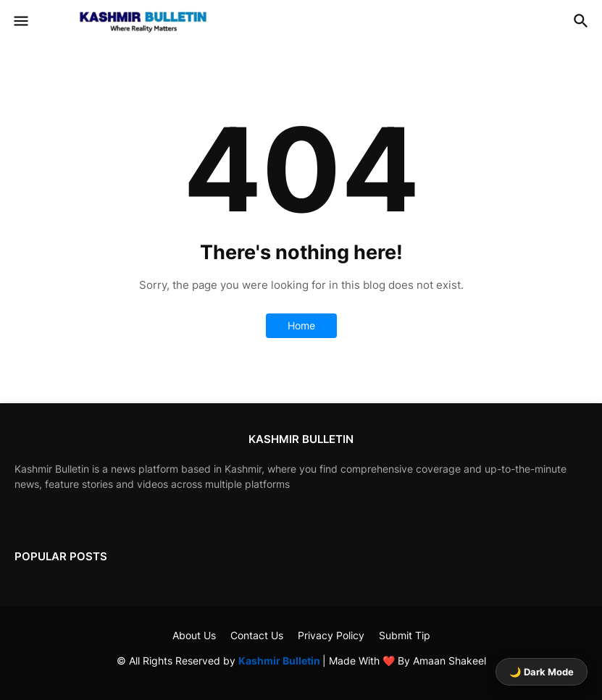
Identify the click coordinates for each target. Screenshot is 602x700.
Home (301, 325)
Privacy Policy (331, 635)
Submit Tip (405, 635)
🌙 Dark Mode (542, 672)
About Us (194, 635)
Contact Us (257, 635)
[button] (20, 22)
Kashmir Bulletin (280, 661)
